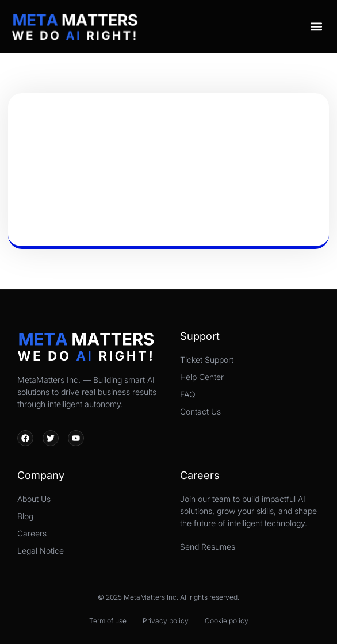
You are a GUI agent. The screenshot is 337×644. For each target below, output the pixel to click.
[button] (316, 26)
